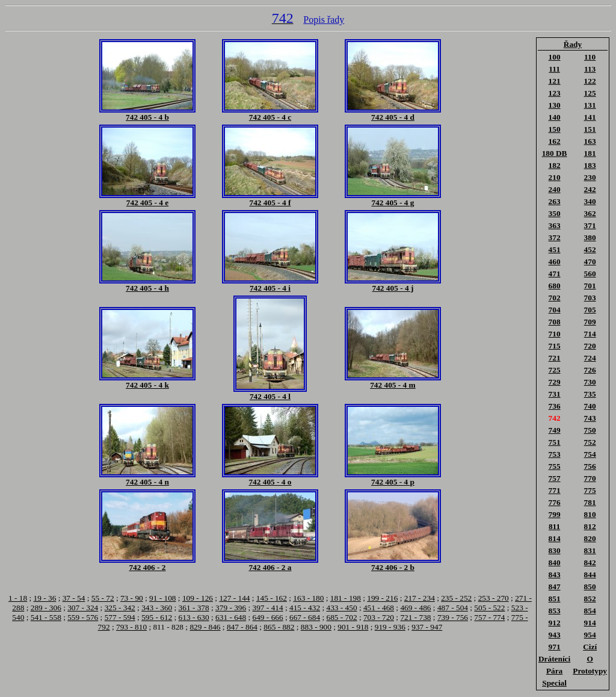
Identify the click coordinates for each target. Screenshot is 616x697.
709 (590, 322)
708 (555, 322)
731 (555, 394)
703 (590, 298)
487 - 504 (453, 608)
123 (555, 93)
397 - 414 (268, 608)
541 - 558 (46, 617)
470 (590, 262)
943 (555, 635)
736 (555, 406)
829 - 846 (205, 627)
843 (555, 575)
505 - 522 (489, 608)
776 (555, 502)
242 (590, 189)
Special (554, 683)
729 (555, 382)
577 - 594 (120, 617)
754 (590, 454)
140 (555, 117)
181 (590, 153)
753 (555, 454)
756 (590, 466)
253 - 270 (494, 598)
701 (590, 286)
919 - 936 (390, 627)
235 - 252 (456, 598)
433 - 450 (341, 608)
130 (555, 105)
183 (590, 165)
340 (590, 201)
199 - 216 (382, 598)
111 (554, 69)
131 (590, 105)
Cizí (590, 647)
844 (590, 575)
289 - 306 (46, 608)
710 (555, 334)
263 (555, 201)
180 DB (555, 153)
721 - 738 (415, 617)
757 (555, 478)
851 (555, 599)
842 (590, 562)
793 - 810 (131, 627)
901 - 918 (353, 627)
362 (590, 213)
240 (555, 189)
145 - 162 (272, 598)
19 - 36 (45, 598)
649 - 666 (268, 617)
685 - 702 (341, 617)
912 (555, 623)
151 (590, 129)
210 (555, 177)
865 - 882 (279, 627)
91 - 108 (162, 598)
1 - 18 (18, 598)
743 (590, 418)
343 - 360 (157, 608)
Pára (554, 671)
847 (555, 587)
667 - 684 (305, 617)
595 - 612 (157, 617)
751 (555, 442)
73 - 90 (132, 598)
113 (590, 69)
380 (590, 237)
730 (590, 382)
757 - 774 (489, 617)
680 (555, 286)
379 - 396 (231, 608)
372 (555, 237)
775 (590, 490)
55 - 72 (103, 598)
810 (590, 514)
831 (590, 550)
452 (590, 249)
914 (590, 623)
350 (555, 213)
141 (590, 117)
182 (555, 165)
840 (555, 562)
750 (590, 430)
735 (590, 394)
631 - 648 (231, 617)
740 (590, 406)
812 (590, 526)
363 (555, 225)
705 (590, 310)
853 (555, 611)
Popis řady (324, 20)
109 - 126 (198, 598)
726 (590, 370)
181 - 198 (346, 598)
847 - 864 (242, 627)
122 (590, 81)
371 (590, 225)
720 (590, 346)
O (590, 659)
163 (590, 141)
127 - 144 (234, 598)
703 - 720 (379, 617)
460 (555, 262)
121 (555, 81)
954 (590, 635)
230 (590, 177)
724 (590, 358)
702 (555, 298)
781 (590, 502)
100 (555, 57)
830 (555, 550)
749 (555, 430)
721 (555, 358)
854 (590, 611)
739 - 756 (453, 617)
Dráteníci (554, 659)
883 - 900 (316, 627)
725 (555, 370)
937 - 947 (427, 627)
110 (590, 57)
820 (590, 538)
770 (590, 478)
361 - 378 (194, 608)
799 (555, 514)
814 (555, 538)
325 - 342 (120, 608)
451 (555, 249)
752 (590, 442)
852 (590, 599)
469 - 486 (415, 608)
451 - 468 (379, 608)
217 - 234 (420, 598)
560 (590, 274)
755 (555, 466)
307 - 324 (83, 608)
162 (555, 141)
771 (555, 490)
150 (555, 129)
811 (554, 526)
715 (555, 346)
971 (555, 647)
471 (555, 274)
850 (590, 587)
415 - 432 (305, 608)
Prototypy (590, 671)
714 (590, 334)
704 (555, 310)
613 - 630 (194, 617)
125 (590, 93)
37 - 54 (74, 598)
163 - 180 (308, 598)
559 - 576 (83, 617)
